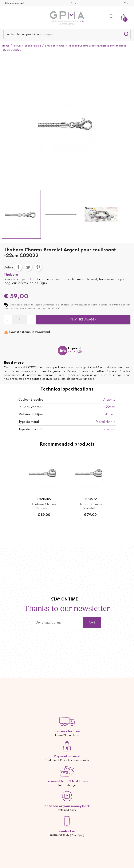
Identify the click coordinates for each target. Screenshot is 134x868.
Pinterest (38, 267)
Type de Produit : (31, 429)
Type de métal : (30, 422)
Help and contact (14, 3)
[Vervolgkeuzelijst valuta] (74, 3)
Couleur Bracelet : (32, 400)
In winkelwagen (83, 320)
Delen (18, 267)
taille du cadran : (31, 407)
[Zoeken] (67, 35)
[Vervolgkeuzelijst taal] (127, 3)
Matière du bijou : (31, 415)
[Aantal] (20, 320)
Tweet (28, 267)
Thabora (11, 275)
